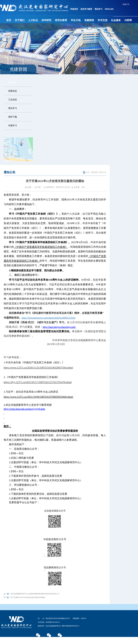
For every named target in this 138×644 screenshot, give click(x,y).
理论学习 (99, 9)
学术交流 (103, 20)
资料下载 (13, 117)
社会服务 (116, 20)
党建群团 (89, 20)
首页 (9, 20)
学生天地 (76, 20)
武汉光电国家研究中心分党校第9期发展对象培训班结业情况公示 (35, 594)
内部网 (128, 20)
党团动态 (13, 91)
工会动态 (13, 100)
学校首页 (74, 9)
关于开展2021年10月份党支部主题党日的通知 (28, 597)
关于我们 (20, 20)
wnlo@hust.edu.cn (53, 622)
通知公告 (13, 82)
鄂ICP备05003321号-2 (71, 626)
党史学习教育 (86, 9)
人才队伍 (33, 20)
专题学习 (13, 126)
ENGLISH (109, 9)
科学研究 (46, 20)
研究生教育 (61, 20)
